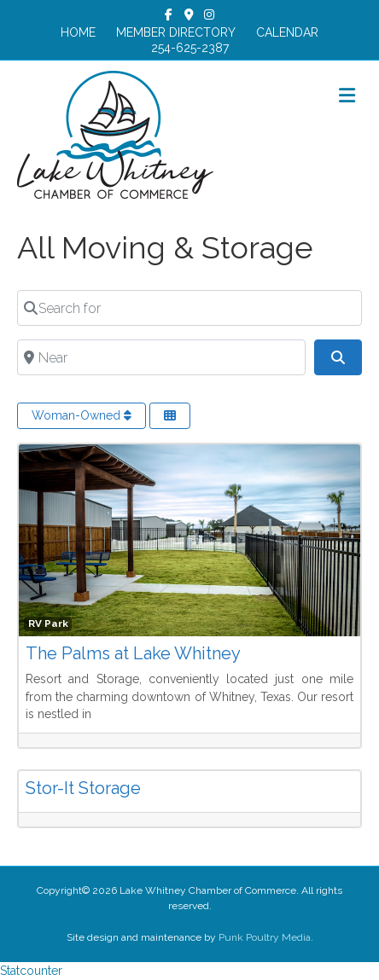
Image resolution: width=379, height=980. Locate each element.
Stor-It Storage (83, 788)
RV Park (48, 623)
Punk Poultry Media (265, 937)
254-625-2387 (190, 48)
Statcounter (31, 971)
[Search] (338, 357)
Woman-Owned (82, 415)
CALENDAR (287, 32)
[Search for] (189, 308)
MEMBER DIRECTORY (176, 32)
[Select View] (170, 416)
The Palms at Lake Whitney (133, 653)
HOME (78, 32)
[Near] (161, 357)
